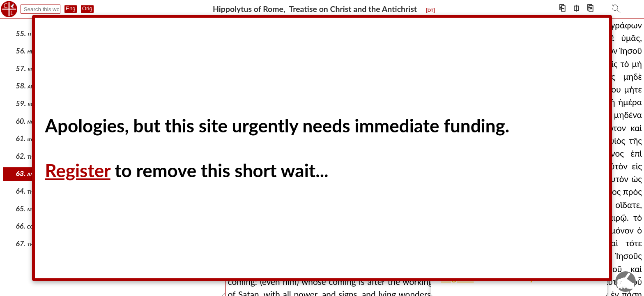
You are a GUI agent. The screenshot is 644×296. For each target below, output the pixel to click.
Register (77, 170)
